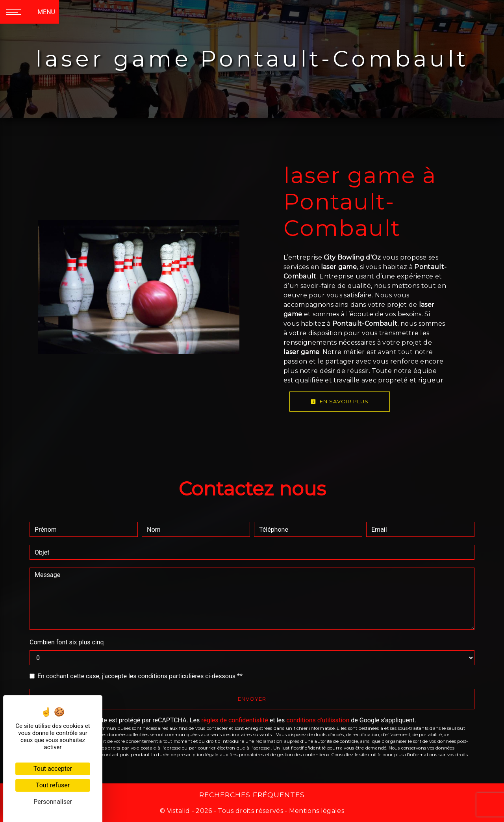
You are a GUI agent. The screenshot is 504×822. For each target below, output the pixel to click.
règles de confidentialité (235, 720)
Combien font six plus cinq (67, 642)
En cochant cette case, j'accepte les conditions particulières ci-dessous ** (140, 676)
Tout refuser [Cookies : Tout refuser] (53, 785)
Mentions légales (316, 811)
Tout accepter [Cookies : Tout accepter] (53, 769)
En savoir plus (340, 401)
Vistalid (179, 811)
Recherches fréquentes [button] (252, 795)
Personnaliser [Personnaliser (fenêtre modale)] (53, 802)
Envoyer (252, 699)
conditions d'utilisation (318, 720)
